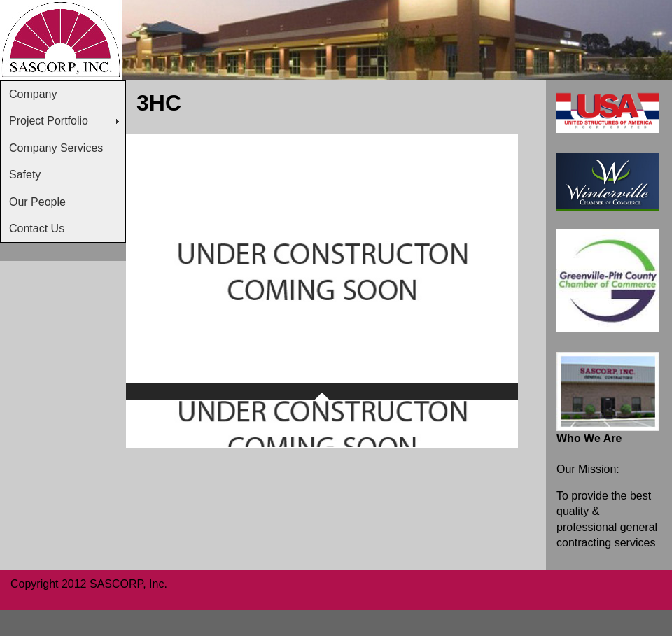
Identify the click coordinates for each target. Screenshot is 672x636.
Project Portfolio (49, 121)
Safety (25, 175)
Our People (37, 202)
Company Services (56, 148)
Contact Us (37, 228)
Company (33, 94)
